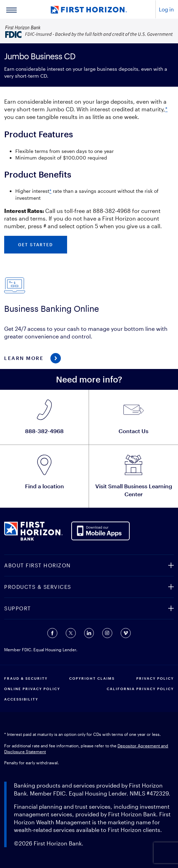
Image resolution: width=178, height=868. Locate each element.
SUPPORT (18, 608)
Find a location (44, 486)
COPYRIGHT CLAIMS (92, 678)
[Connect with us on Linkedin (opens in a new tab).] (89, 633)
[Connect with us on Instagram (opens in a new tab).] (107, 633)
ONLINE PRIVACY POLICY (32, 689)
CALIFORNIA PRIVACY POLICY (140, 689)
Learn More (24, 358)
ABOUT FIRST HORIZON (38, 565)
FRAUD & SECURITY (26, 678)
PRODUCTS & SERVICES (38, 587)
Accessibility (21, 699)
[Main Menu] (11, 9)
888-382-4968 (44, 431)
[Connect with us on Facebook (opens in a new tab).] (52, 633)
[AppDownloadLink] (101, 530)
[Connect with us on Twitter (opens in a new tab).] (71, 633)
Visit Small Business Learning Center (134, 490)
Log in (166, 9)
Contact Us (133, 431)
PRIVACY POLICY (155, 678)
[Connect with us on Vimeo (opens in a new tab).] (126, 633)
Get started (36, 244)
